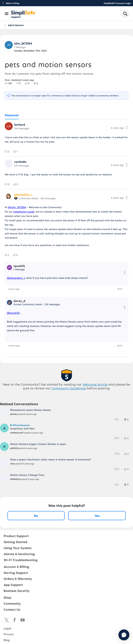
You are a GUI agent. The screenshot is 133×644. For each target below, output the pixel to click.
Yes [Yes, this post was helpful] (97, 516)
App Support (13, 585)
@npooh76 (13, 313)
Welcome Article (95, 384)
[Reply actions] (125, 273)
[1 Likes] (18, 152)
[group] (8, 83)
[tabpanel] (66, 238)
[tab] (12, 115)
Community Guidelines (69, 388)
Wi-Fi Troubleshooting (21, 560)
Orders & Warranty (18, 579)
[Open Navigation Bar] (7, 14)
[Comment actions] (127, 128)
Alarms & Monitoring (19, 554)
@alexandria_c (16, 278)
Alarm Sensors (16, 25)
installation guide (24, 212)
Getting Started (15, 542)
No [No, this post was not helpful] (36, 516)
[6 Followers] (38, 83)
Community (12, 603)
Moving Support (16, 573)
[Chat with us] (114, 635)
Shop (7, 597)
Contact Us (12, 609)
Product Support (16, 536)
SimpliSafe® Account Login (117, 3)
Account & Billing (16, 567)
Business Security (17, 591)
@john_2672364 (17, 207)
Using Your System (18, 548)
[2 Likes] (128, 454)
